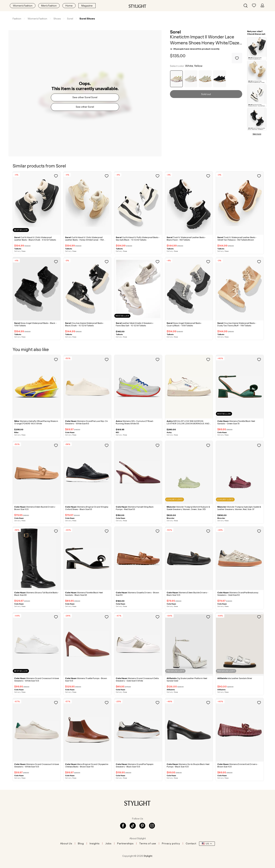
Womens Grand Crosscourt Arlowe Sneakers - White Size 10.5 (37, 679)
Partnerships (125, 843)
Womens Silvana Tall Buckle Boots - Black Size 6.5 (37, 594)
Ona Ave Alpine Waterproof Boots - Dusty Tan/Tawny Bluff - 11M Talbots (237, 324)
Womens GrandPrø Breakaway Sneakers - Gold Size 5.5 (238, 594)
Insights (95, 843)
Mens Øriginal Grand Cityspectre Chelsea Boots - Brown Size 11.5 (87, 765)
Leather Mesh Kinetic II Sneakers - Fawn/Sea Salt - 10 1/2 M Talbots (135, 324)
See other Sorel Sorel (85, 97)
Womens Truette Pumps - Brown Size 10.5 (86, 679)
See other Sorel (85, 107)
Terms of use (148, 843)
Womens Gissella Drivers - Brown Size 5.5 (137, 594)
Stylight (148, 856)
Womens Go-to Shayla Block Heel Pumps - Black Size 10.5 (188, 765)
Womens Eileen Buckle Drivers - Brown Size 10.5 (35, 508)
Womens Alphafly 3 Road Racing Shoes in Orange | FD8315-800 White (36, 422)
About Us (66, 843)
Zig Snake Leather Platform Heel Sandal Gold (187, 679)
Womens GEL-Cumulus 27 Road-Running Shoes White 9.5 (135, 422)
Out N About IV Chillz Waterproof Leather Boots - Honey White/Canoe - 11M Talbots (84, 240)
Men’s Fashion (49, 6)
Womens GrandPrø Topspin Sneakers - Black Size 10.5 (135, 765)
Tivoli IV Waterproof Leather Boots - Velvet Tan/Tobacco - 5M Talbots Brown (237, 239)
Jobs (108, 843)
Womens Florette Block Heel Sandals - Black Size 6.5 (84, 594)
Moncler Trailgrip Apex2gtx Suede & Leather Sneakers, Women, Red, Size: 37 (239, 508)
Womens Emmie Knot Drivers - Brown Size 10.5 (238, 765)
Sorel (175, 32)
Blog (81, 843)
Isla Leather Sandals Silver (235, 678)
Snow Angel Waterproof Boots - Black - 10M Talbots (35, 324)
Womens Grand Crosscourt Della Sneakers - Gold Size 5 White (137, 679)
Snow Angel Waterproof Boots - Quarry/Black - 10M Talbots (184, 324)
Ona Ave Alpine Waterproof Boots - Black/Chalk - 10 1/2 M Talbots (85, 324)
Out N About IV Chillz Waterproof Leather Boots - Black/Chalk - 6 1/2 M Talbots (35, 239)
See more (257, 134)
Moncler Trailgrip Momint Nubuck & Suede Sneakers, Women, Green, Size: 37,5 (188, 508)
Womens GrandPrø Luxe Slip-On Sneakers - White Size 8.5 (86, 422)
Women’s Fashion (23, 6)
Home (69, 6)
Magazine (87, 6)
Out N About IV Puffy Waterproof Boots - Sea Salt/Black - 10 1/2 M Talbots (138, 239)
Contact (191, 843)
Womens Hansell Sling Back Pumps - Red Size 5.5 (135, 508)
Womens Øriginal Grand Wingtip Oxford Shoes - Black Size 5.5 (87, 508)
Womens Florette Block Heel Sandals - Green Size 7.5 (236, 422)
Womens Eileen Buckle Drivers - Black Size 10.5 (187, 594)
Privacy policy (171, 843)
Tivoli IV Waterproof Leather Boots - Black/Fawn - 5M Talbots (186, 239)
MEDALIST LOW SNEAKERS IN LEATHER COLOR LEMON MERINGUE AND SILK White (188, 423)
